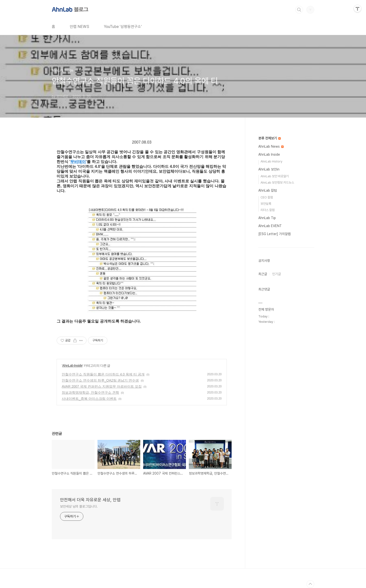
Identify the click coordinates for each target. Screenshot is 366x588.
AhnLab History (271, 161)
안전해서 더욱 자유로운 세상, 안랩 (90, 500)
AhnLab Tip (267, 218)
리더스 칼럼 (268, 210)
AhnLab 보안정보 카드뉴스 (277, 183)
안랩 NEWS (79, 27)
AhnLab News (271, 146)
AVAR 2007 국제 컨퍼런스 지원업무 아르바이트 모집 (102, 386)
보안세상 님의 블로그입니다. (79, 506)
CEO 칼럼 (267, 197)
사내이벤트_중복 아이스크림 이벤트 (89, 399)
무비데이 (78, 162)
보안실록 (266, 204)
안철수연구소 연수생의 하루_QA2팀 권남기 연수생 (100, 380)
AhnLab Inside (72, 366)
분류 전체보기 (270, 138)
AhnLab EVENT (270, 226)
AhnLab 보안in (269, 169)
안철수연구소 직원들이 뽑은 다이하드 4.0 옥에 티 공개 (103, 374)
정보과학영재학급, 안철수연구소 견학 (90, 392)
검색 (299, 10)
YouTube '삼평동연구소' (123, 27)
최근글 (263, 274)
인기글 (277, 274)
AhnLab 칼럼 (268, 190)
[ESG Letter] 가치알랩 (274, 234)
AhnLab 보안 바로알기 (275, 176)
